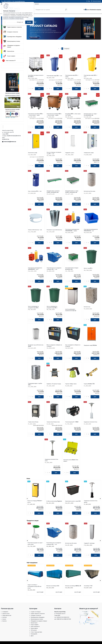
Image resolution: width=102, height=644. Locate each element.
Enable (29, 22)
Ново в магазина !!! (9, 61)
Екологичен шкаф (33, 153)
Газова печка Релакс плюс (53, 422)
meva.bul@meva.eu (20, 1)
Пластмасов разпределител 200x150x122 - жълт (35, 269)
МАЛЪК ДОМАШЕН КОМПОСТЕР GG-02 (71, 310)
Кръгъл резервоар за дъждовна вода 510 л (52, 307)
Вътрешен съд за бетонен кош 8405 (36, 346)
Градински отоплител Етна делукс (91, 502)
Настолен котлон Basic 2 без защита (71, 460)
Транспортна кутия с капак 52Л (73, 501)
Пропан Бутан (9, 51)
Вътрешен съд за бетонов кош (54, 230)
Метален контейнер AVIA (53, 586)
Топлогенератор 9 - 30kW (72, 422)
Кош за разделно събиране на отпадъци (73, 346)
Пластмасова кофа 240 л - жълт (91, 76)
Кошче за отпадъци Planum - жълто (35, 502)
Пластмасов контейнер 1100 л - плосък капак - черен (36, 114)
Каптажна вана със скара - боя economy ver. (91, 114)
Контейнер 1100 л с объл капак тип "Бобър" (73, 114)
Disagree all (20, 22)
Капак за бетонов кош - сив (35, 230)
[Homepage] (2, 4)
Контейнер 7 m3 (88, 586)
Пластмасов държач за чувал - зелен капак (35, 544)
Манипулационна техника (12, 41)
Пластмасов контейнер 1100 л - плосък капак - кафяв (54, 114)
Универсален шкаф (89, 153)
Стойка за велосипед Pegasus (54, 501)
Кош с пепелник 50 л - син (35, 191)
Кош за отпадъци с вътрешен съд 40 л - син (54, 153)
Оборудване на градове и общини (12, 46)
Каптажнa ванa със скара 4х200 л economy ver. (72, 192)
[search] (66, 10)
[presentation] (27, 581)
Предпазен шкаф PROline (90, 345)
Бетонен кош (87, 307)
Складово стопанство (11, 32)
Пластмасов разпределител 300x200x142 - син (91, 230)
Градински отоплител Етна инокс (51, 460)
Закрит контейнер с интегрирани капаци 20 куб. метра (35, 586)
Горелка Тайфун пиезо (71, 384)
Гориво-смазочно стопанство (13, 27)
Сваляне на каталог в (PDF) (12, 96)
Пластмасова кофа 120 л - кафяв (72, 76)
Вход (89, 1)
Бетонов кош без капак (90, 191)
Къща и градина (9, 56)
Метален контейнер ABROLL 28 (73, 586)
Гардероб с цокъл (70, 153)
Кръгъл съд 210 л (88, 268)
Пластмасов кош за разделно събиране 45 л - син (54, 269)
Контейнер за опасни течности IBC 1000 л (36, 76)
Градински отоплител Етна (90, 422)
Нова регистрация (97, 1)
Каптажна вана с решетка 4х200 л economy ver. (53, 192)
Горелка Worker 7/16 (89, 384)
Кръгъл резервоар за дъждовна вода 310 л (33, 307)
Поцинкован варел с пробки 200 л (35, 384)
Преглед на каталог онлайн (12, 93)
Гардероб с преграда (89, 543)
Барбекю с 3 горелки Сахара (54, 384)
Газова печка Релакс (33, 422)
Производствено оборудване (12, 37)
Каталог (37, 4)
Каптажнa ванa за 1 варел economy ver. (72, 269)
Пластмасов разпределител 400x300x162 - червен (72, 230)
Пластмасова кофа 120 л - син (54, 76)
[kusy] (31, 89)
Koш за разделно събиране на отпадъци (54, 346)
